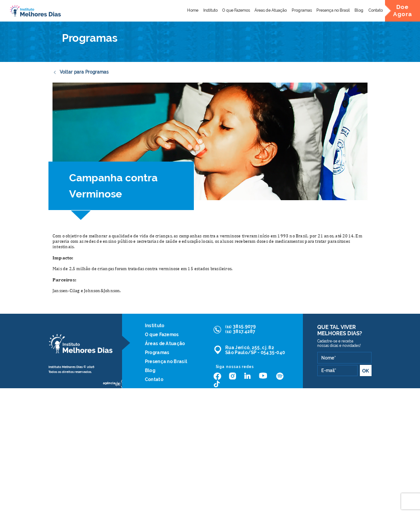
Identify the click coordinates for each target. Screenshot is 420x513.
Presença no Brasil (333, 10)
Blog (359, 10)
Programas (302, 10)
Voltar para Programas (81, 72)
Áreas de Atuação (271, 10)
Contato (376, 10)
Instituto (210, 10)
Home (193, 10)
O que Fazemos (236, 10)
